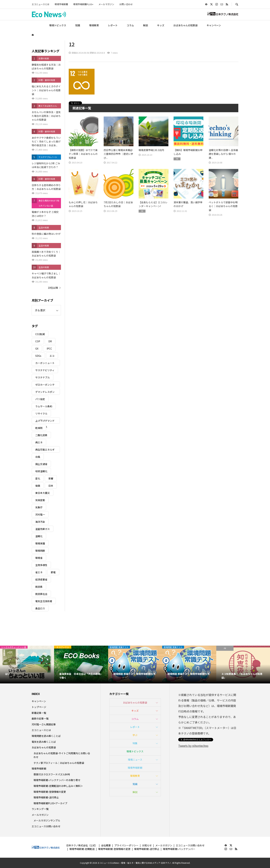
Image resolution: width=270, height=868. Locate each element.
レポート (113, 25)
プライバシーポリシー (126, 845)
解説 (146, 25)
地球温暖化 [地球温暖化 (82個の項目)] (41, 471)
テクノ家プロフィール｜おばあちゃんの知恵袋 (59, 763)
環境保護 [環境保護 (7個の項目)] (40, 543)
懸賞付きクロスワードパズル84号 (52, 774)
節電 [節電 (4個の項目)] (53, 572)
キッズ (161, 25)
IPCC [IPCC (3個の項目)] (49, 349)
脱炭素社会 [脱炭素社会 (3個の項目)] (41, 594)
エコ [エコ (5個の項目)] (52, 356)
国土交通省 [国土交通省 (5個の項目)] (41, 464)
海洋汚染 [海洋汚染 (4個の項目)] (40, 522)
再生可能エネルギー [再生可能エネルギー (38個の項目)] (45, 450)
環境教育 (94, 25)
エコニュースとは (41, 4)
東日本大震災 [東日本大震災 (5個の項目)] (43, 493)
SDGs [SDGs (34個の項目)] (38, 356)
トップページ (39, 707)
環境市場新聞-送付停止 (46, 797)
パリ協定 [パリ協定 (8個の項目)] (40, 399)
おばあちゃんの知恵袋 (185, 25)
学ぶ (135, 735)
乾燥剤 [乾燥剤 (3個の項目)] (39, 428)
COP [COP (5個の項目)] (38, 341)
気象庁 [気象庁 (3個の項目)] (39, 507)
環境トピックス (58, 25)
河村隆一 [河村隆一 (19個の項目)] (40, 515)
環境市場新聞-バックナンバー (179, 849)
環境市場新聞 (61, 4)
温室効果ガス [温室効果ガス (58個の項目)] (43, 529)
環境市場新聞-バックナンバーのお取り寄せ (57, 780)
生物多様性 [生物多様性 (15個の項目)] (41, 565)
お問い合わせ (126, 4)
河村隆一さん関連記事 (44, 724)
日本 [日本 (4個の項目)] (51, 486)
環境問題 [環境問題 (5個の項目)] (40, 551)
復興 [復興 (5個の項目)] (38, 486)
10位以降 (53, 288)
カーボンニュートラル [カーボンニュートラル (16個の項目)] (45, 364)
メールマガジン (106, 4)
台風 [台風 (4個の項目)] (38, 457)
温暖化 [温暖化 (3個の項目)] (39, 536)
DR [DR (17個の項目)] (50, 341)
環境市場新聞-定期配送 (82, 849)
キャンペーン (214, 25)
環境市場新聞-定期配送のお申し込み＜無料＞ (58, 786)
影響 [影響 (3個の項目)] (51, 478)
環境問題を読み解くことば (46, 736)
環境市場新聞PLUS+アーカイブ (50, 803)
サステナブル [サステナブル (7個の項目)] (43, 377)
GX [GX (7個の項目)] (37, 349)
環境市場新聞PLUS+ (83, 4)
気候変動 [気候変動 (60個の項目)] (40, 500)
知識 (78, 25)
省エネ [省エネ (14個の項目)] (39, 572)
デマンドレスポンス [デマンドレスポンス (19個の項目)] (45, 392)
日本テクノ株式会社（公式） (82, 845)
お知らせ (147, 845)
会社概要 (106, 845)
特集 (135, 743)
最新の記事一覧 (40, 718)
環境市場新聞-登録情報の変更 (50, 792)
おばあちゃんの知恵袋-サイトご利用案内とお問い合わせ (62, 755)
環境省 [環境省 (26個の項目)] (39, 558)
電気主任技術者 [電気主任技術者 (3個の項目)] (44, 601)
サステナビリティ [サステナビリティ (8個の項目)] (45, 370)
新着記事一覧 (39, 713)
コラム (130, 25)
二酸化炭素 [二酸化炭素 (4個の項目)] (41, 435)
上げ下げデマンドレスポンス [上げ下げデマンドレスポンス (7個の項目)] (45, 421)
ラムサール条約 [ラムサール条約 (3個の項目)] (44, 406)
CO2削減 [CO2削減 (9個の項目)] (40, 334)
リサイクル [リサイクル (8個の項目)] (41, 413)
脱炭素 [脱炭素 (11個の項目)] (39, 587)
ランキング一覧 (40, 809)
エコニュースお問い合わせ (46, 826)
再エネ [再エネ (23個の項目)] (39, 442)
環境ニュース (135, 760)
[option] (27, 665)
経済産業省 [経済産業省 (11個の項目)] (41, 579)
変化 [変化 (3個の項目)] (38, 478)
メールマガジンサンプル (47, 820)
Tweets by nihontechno (193, 746)
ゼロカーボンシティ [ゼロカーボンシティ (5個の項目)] (45, 385)
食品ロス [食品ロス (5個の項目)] (40, 608)
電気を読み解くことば (44, 742)
